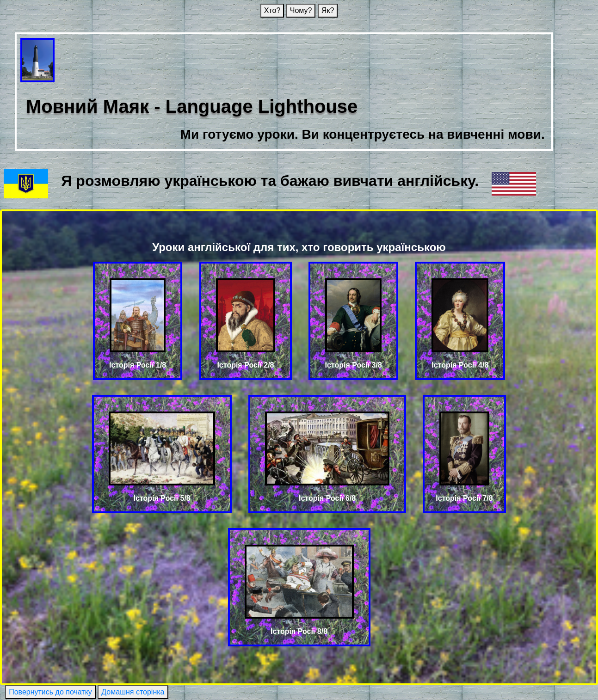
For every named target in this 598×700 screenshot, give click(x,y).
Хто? (272, 10)
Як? (328, 10)
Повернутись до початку (50, 692)
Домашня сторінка (133, 692)
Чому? (301, 10)
